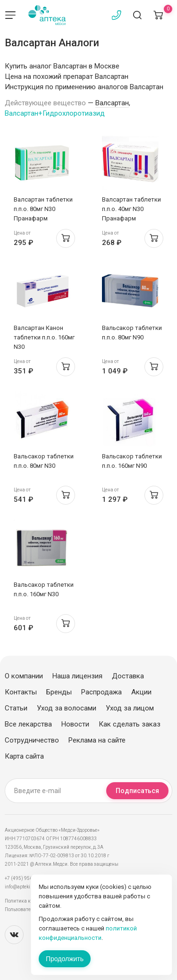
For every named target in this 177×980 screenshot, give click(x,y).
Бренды (59, 692)
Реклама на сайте (97, 740)
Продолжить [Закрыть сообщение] (65, 959)
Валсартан (112, 103)
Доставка (128, 676)
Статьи (16, 708)
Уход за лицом (130, 708)
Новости (75, 724)
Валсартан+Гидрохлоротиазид (55, 113)
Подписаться (137, 791)
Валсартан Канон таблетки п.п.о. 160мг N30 (44, 337)
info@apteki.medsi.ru (28, 887)
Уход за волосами (67, 708)
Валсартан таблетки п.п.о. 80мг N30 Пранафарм (43, 209)
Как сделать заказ (130, 724)
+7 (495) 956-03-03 (26, 878)
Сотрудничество (32, 740)
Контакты (21, 692)
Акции (141, 692)
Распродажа (101, 692)
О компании (24, 676)
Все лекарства (28, 724)
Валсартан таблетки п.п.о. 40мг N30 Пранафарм (131, 209)
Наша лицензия (77, 676)
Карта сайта (24, 756)
